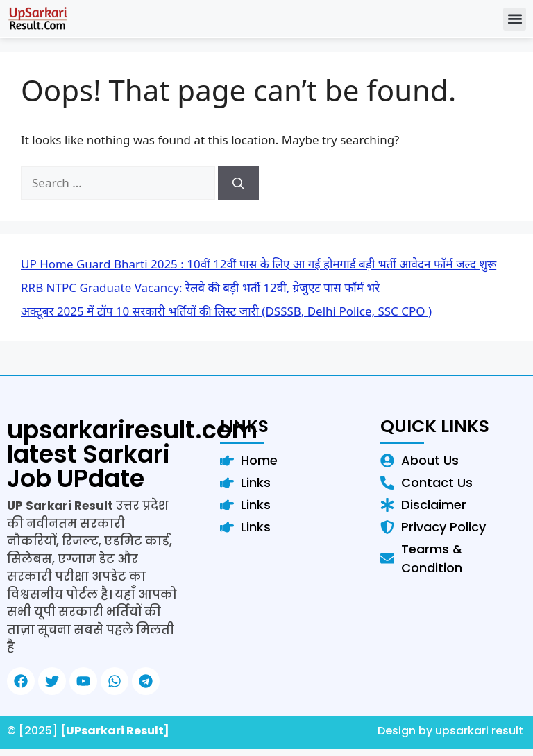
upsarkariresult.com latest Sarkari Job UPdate (132, 454)
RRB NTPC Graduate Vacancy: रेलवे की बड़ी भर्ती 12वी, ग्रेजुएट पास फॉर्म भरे (200, 287)
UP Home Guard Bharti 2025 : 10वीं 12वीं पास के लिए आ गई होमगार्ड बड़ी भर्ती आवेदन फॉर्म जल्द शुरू (259, 264)
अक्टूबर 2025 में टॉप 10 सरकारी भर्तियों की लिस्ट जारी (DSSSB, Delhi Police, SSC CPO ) (226, 311)
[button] (515, 19)
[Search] (238, 183)
